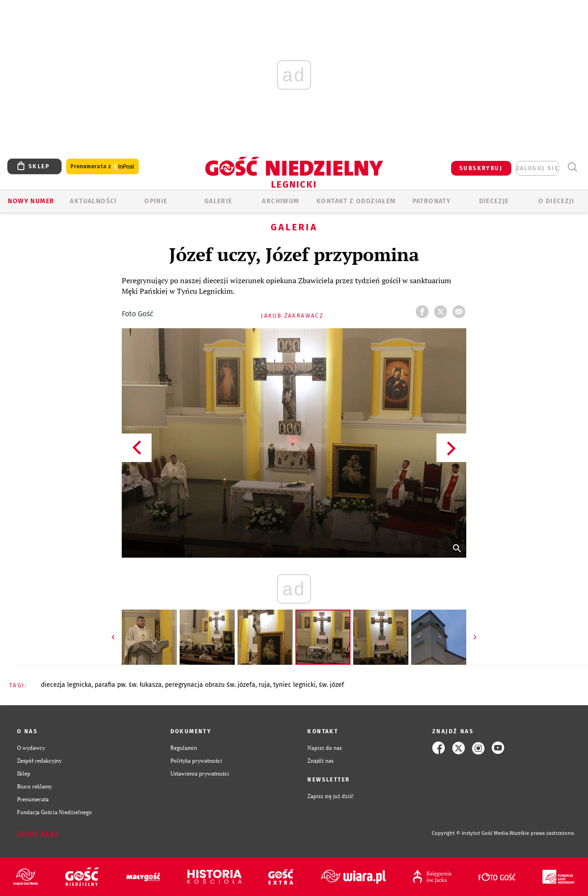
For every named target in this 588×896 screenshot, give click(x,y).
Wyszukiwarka (572, 167)
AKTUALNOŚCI (93, 201)
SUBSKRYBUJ (481, 168)
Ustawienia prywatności (200, 773)
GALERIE (218, 201)
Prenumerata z (102, 167)
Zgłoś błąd (38, 833)
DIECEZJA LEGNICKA (66, 685)
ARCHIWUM (280, 201)
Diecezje (494, 201)
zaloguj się (537, 168)
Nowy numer (31, 201)
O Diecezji (556, 201)
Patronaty (432, 201)
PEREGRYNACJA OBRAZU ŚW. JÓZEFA (210, 685)
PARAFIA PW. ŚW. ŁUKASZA (128, 685)
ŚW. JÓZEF (331, 685)
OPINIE (156, 201)
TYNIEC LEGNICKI (294, 685)
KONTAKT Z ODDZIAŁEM (356, 201)
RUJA (264, 685)
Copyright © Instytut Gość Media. (471, 833)
